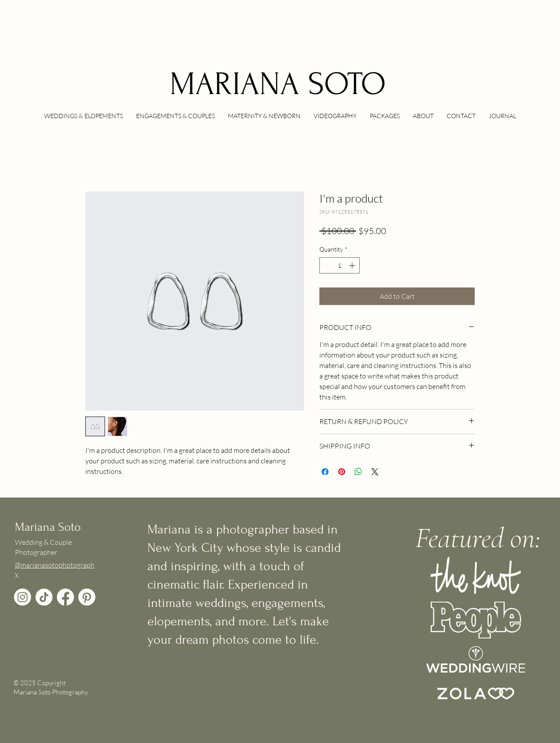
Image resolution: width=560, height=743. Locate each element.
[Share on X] (375, 472)
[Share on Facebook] (325, 472)
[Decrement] (326, 265)
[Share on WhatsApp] (358, 472)
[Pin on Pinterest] (342, 472)
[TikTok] (44, 597)
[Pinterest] (87, 597)
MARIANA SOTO (278, 84)
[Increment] (353, 265)
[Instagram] (23, 597)
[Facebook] (65, 597)
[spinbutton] (339, 265)
